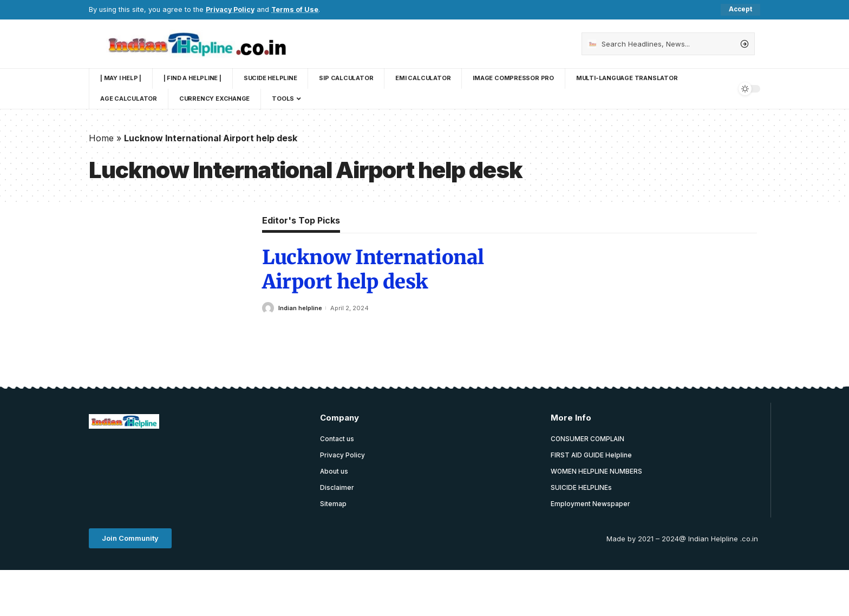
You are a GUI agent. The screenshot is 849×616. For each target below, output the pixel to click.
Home (101, 138)
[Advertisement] (286, 465)
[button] (130, 539)
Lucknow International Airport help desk (373, 270)
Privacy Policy (231, 9)
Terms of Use (297, 9)
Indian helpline (300, 308)
